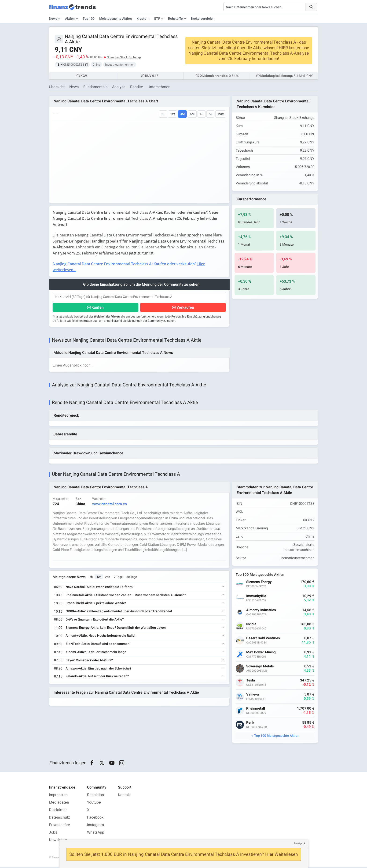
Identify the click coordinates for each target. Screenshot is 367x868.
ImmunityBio (256, 597)
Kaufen (98, 308)
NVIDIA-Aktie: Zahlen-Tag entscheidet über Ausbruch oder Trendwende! (119, 613)
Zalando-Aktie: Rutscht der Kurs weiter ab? (97, 678)
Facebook (95, 819)
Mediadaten (59, 804)
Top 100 (89, 19)
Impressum (58, 796)
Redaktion (95, 796)
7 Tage (118, 578)
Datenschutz (59, 819)
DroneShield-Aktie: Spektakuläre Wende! (96, 604)
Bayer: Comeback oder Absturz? (89, 661)
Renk (250, 724)
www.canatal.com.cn (110, 505)
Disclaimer (58, 811)
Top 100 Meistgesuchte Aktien (277, 737)
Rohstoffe (175, 19)
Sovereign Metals (260, 668)
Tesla (251, 682)
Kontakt (124, 796)
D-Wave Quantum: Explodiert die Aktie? (95, 621)
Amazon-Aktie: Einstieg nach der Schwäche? (99, 670)
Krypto (141, 19)
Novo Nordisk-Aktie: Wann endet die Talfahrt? (100, 588)
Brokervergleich (203, 19)
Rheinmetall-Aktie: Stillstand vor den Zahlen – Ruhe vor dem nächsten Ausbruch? (126, 596)
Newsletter (58, 841)
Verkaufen (185, 308)
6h (91, 578)
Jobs (53, 834)
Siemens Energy (259, 583)
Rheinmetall (256, 710)
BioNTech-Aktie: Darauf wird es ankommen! (98, 645)
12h (99, 578)
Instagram (95, 826)
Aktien (70, 19)
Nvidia (251, 626)
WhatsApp (96, 834)
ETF (157, 19)
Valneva (253, 696)
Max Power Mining (261, 654)
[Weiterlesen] (223, 588)
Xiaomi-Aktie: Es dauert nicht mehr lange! (97, 653)
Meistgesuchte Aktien (116, 19)
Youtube (94, 804)
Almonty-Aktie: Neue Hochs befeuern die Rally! (101, 637)
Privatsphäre (59, 826)
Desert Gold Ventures (263, 640)
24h (108, 578)
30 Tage (132, 578)
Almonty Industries (261, 612)
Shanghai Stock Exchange (124, 57)
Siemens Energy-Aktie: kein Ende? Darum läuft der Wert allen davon (116, 629)
